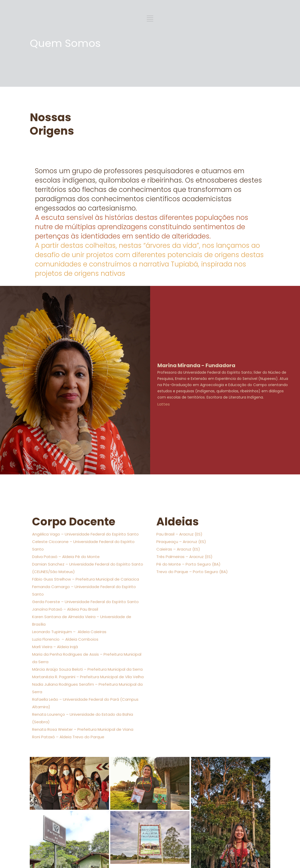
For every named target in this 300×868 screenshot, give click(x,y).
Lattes (164, 404)
